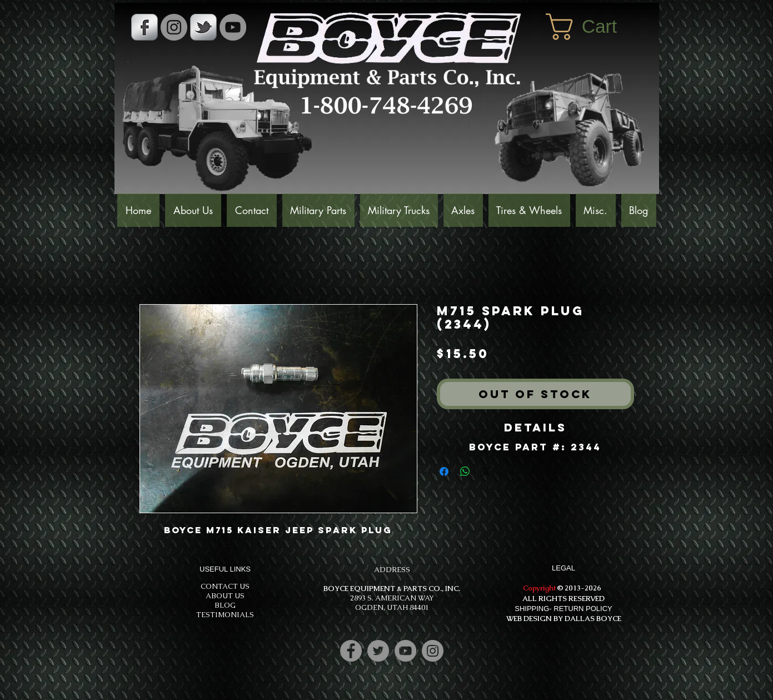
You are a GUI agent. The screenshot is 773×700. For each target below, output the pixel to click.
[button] (597, 27)
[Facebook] (351, 651)
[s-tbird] (203, 27)
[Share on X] (486, 471)
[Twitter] (378, 651)
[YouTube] (233, 27)
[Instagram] (433, 651)
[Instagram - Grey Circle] (174, 27)
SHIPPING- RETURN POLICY (563, 609)
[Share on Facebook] (444, 471)
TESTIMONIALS (225, 615)
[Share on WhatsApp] (465, 471)
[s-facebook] (144, 27)
